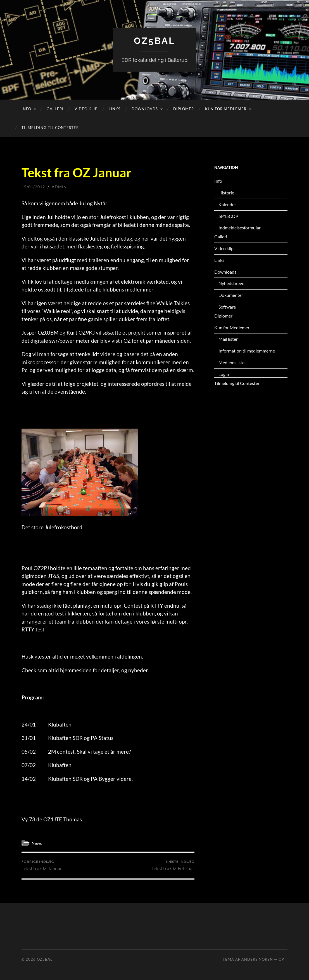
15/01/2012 (33, 187)
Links (115, 109)
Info (26, 109)
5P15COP (228, 216)
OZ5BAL (154, 41)
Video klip (86, 109)
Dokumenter (231, 295)
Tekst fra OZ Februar (173, 865)
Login (224, 374)
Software (227, 307)
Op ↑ (283, 959)
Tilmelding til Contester (50, 128)
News (37, 843)
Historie (226, 193)
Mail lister (228, 339)
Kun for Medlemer (226, 109)
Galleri (55, 109)
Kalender (227, 204)
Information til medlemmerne (247, 351)
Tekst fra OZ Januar (42, 865)
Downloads (145, 109)
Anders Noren (257, 959)
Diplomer (184, 109)
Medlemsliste (231, 362)
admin (59, 187)
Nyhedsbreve (231, 283)
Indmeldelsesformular (240, 228)
